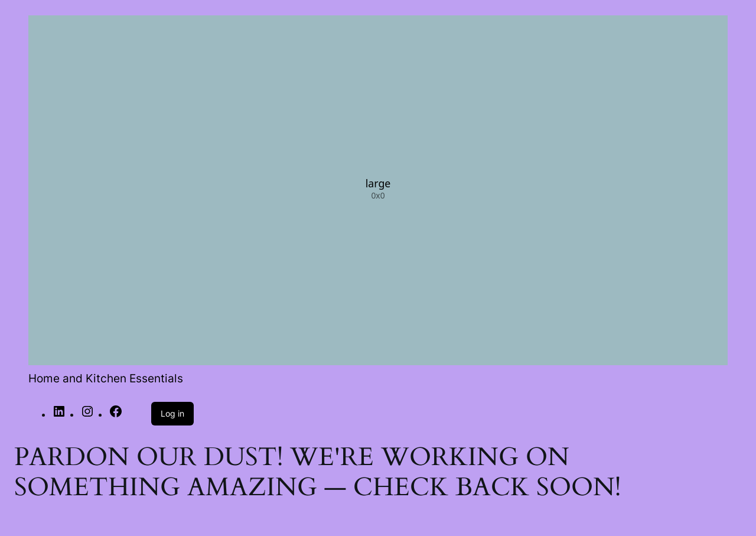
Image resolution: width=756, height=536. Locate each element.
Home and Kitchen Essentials (106, 378)
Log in (172, 413)
